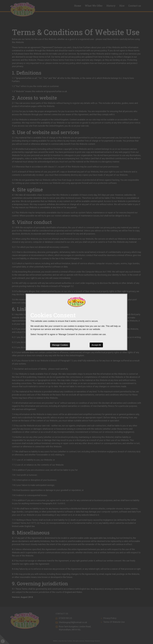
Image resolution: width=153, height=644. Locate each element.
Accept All (96, 345)
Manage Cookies (60, 345)
